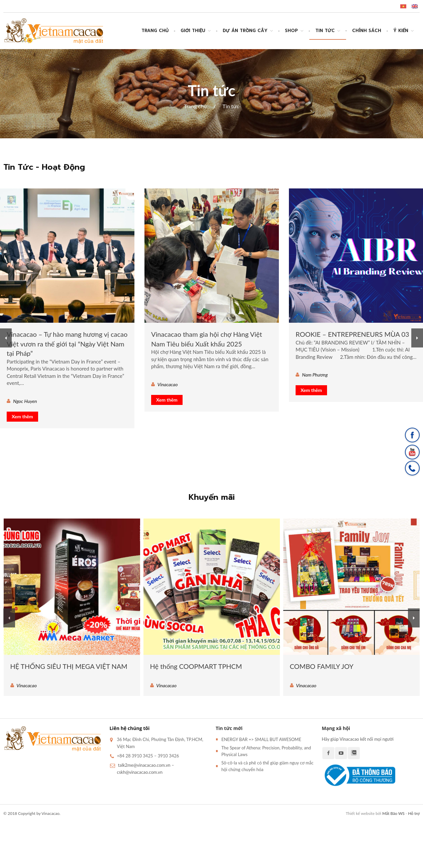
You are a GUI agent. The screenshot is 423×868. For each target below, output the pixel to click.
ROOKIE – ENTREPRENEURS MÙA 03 (352, 334)
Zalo (354, 753)
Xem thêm (22, 416)
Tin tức (325, 31)
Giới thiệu (193, 31)
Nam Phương (315, 375)
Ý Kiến (401, 31)
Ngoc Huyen (25, 401)
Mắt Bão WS (393, 813)
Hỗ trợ (414, 813)
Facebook (328, 753)
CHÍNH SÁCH (367, 31)
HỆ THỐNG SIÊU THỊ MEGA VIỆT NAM (69, 666)
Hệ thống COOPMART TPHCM (196, 666)
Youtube (341, 753)
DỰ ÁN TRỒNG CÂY (245, 31)
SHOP (291, 31)
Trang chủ (155, 31)
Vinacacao (168, 384)
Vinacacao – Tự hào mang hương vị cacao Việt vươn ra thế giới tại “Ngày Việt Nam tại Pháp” (67, 344)
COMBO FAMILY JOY (322, 666)
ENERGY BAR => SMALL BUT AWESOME (261, 739)
